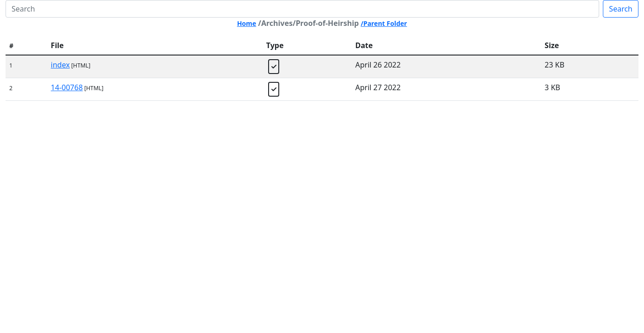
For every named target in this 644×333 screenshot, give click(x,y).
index (60, 65)
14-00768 (67, 87)
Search (621, 9)
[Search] (302, 9)
